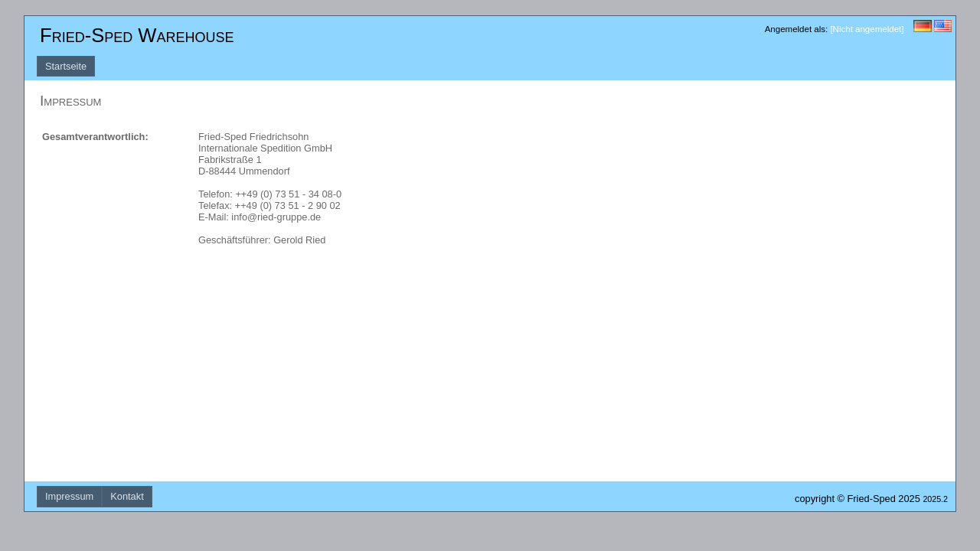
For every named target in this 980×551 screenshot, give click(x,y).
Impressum (69, 496)
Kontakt (127, 496)
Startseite (66, 66)
